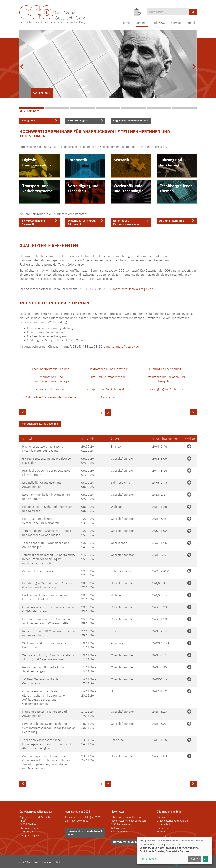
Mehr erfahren (148, 859)
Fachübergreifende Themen (176, 188)
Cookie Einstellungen (169, 836)
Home (126, 23)
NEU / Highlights (78, 121)
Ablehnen (194, 859)
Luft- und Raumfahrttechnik (108, 377)
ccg (24, 835)
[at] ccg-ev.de (34, 835)
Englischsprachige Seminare (131, 121)
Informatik (78, 160)
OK (205, 859)
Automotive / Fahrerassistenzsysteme (51, 397)
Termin (88, 438)
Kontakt (191, 23)
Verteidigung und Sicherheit (83, 188)
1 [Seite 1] (101, 413)
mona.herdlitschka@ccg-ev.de (133, 289)
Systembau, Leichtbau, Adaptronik (82, 222)
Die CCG (160, 23)
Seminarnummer (166, 438)
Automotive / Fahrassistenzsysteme (127, 222)
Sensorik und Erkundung (51, 389)
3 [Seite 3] (115, 413)
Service (176, 23)
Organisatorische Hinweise (172, 820)
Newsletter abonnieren (127, 841)
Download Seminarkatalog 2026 (84, 832)
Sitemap (161, 831)
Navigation (28, 121)
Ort (115, 438)
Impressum (163, 827)
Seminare (142, 23)
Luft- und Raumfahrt (171, 221)
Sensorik (121, 160)
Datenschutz (164, 824)
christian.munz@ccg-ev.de (121, 346)
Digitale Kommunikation (36, 162)
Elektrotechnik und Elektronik (33, 222)
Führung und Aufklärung (171, 162)
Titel (27, 438)
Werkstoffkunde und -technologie (129, 188)
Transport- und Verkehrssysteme (38, 188)
